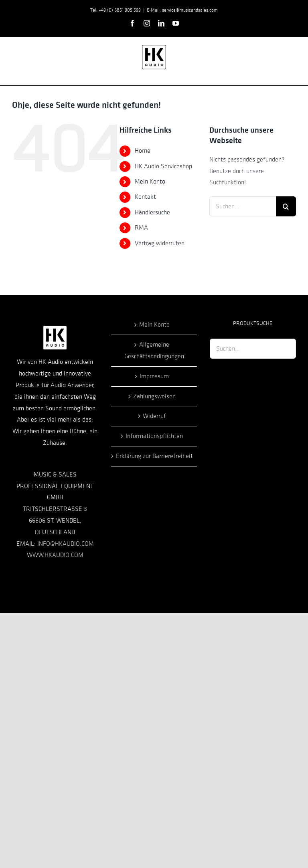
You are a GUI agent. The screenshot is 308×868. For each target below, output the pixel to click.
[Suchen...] (243, 206)
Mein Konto (150, 182)
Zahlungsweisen (154, 396)
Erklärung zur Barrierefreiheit (154, 456)
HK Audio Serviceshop (163, 166)
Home (143, 151)
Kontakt (145, 197)
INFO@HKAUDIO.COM (66, 544)
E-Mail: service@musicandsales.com (182, 10)
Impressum (154, 376)
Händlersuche (152, 212)
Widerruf (154, 416)
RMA (141, 228)
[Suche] (286, 206)
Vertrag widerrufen (160, 243)
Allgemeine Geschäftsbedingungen (154, 350)
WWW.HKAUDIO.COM (55, 555)
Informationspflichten (154, 436)
